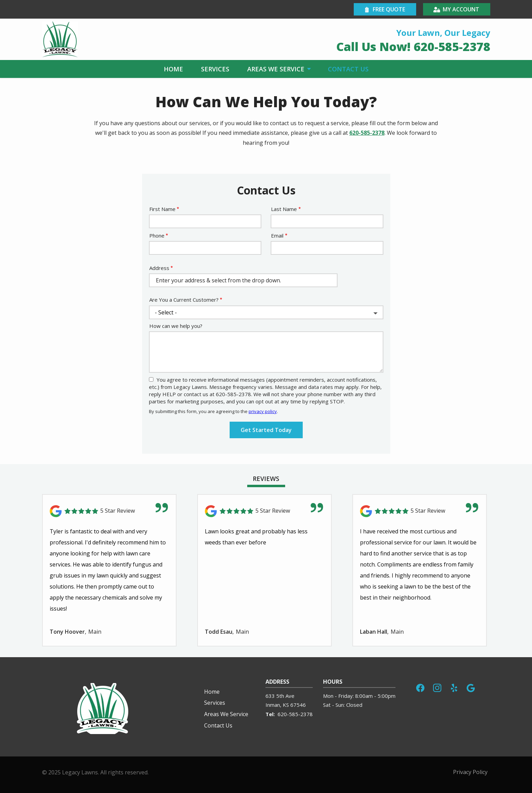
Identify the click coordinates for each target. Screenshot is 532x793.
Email (277, 235)
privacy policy (263, 411)
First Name (162, 209)
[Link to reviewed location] (109, 511)
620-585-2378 (367, 133)
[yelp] (454, 687)
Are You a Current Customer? (184, 300)
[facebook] (420, 687)
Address (159, 268)
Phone (157, 235)
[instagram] (437, 687)
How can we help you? (176, 326)
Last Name (284, 209)
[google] (471, 687)
